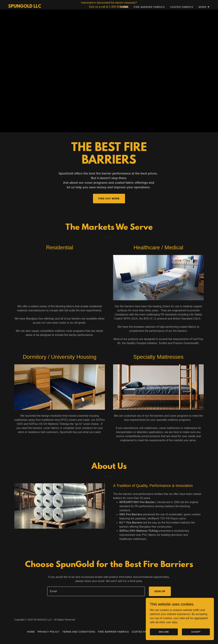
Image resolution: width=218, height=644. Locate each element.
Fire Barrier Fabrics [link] (149, 17)
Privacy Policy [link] (49, 632)
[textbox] (96, 591)
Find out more (109, 199)
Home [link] (124, 17)
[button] (204, 17)
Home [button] (31, 632)
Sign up (160, 591)
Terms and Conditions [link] (79, 632)
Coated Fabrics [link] (182, 17)
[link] (25, 16)
